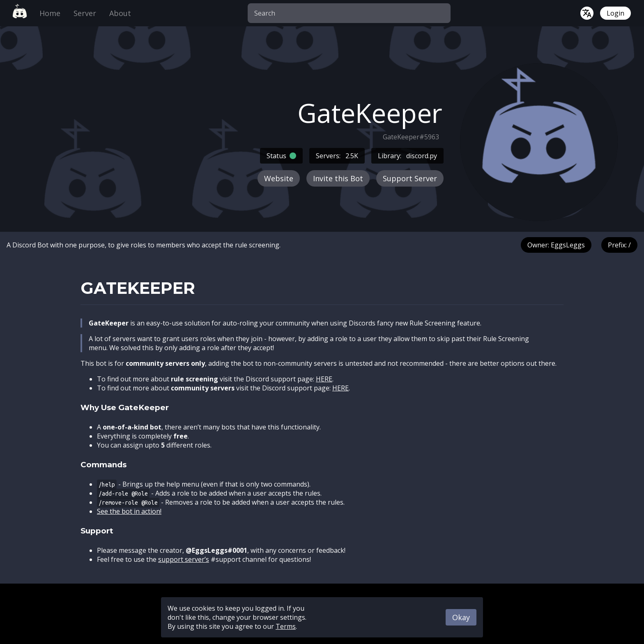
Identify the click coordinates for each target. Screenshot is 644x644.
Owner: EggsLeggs (556, 245)
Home (50, 13)
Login (615, 13)
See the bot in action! (129, 511)
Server (85, 13)
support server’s (184, 559)
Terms (286, 626)
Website (279, 178)
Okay (461, 617)
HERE (324, 379)
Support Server (410, 178)
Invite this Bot (338, 178)
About (120, 13)
